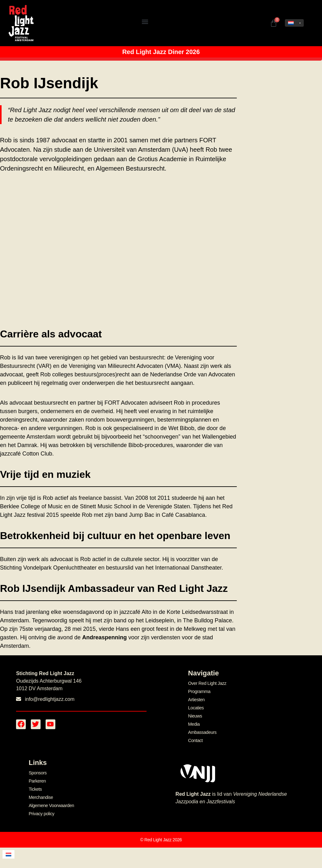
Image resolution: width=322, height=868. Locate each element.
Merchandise (40, 795)
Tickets (35, 787)
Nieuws (195, 715)
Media (194, 723)
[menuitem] (294, 23)
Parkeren (37, 779)
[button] (145, 22)
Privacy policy (41, 811)
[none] (294, 23)
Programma (199, 691)
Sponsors (37, 771)
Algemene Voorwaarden (51, 803)
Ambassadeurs (202, 731)
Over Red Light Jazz (207, 683)
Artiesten (196, 699)
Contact (195, 739)
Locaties (196, 707)
